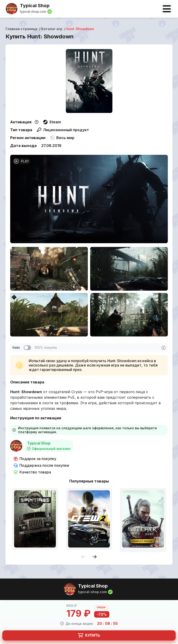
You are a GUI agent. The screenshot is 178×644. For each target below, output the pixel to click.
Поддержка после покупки (41, 465)
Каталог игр (52, 29)
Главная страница (21, 29)
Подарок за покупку (35, 459)
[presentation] (83, 557)
